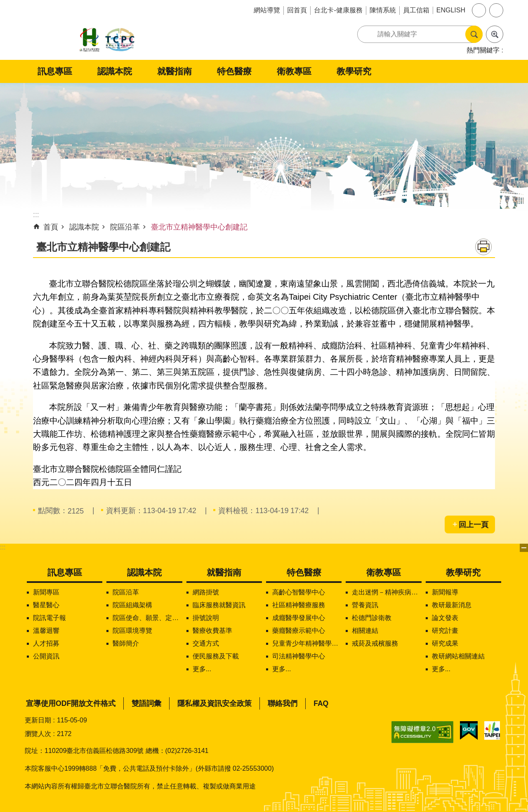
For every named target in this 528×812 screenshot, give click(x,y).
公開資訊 (46, 656)
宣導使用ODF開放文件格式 (71, 703)
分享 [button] (496, 10)
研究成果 (445, 643)
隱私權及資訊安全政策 (214, 703)
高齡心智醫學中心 (299, 592)
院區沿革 (125, 227)
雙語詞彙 (146, 703)
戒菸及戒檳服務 (375, 643)
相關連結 (365, 631)
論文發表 (445, 618)
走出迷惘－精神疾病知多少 (387, 592)
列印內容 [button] (483, 247)
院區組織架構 (132, 605)
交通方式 (206, 643)
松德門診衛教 (372, 618)
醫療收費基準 (212, 631)
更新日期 (38, 720)
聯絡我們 (283, 703)
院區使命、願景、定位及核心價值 (147, 618)
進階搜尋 (495, 34)
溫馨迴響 (46, 631)
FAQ (321, 703)
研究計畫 (445, 631)
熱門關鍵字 (483, 50)
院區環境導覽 (132, 631)
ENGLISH (451, 10)
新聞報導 (445, 592)
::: (3, 547)
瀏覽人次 (38, 734)
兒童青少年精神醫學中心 (307, 643)
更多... (202, 669)
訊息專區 (55, 71)
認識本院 (115, 71)
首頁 (51, 227)
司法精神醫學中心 (299, 656)
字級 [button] (479, 10)
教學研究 (354, 71)
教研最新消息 (452, 605)
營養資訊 (365, 605)
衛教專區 (294, 71)
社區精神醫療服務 (299, 605)
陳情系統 (383, 10)
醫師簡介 (126, 643)
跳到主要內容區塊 (4, 4)
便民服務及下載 (216, 656)
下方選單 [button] (524, 548)
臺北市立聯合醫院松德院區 (107, 40)
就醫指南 (174, 71)
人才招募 (46, 643)
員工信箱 (416, 10)
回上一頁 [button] (474, 525)
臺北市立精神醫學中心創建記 (199, 227)
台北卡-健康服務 (338, 10)
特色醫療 (234, 71)
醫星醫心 (46, 605)
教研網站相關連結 (458, 656)
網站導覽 (267, 10)
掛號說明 (206, 618)
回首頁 (297, 10)
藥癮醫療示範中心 (299, 631)
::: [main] (36, 215)
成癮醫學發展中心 (299, 618)
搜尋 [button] (474, 34)
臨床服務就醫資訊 (219, 605)
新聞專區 (46, 592)
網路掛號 (206, 592)
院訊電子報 (49, 618)
